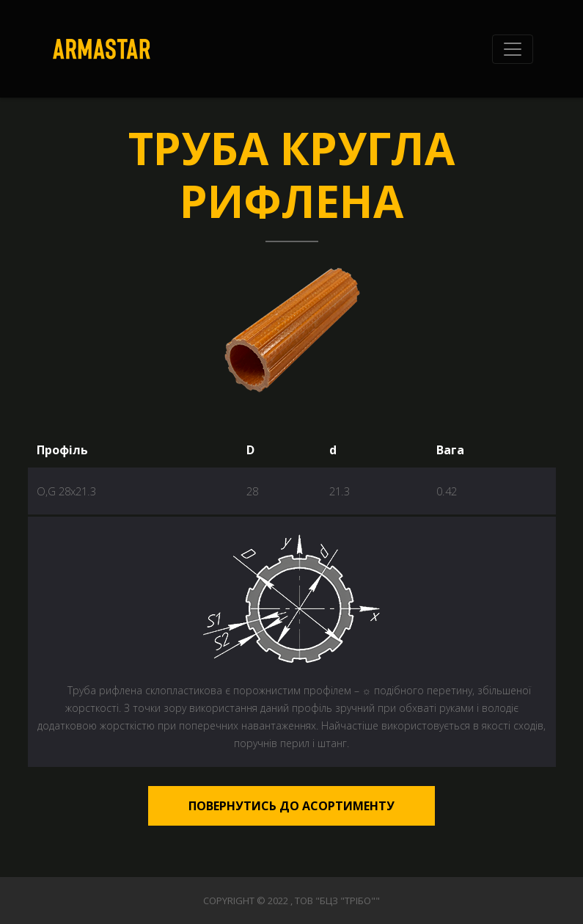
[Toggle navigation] (513, 49)
